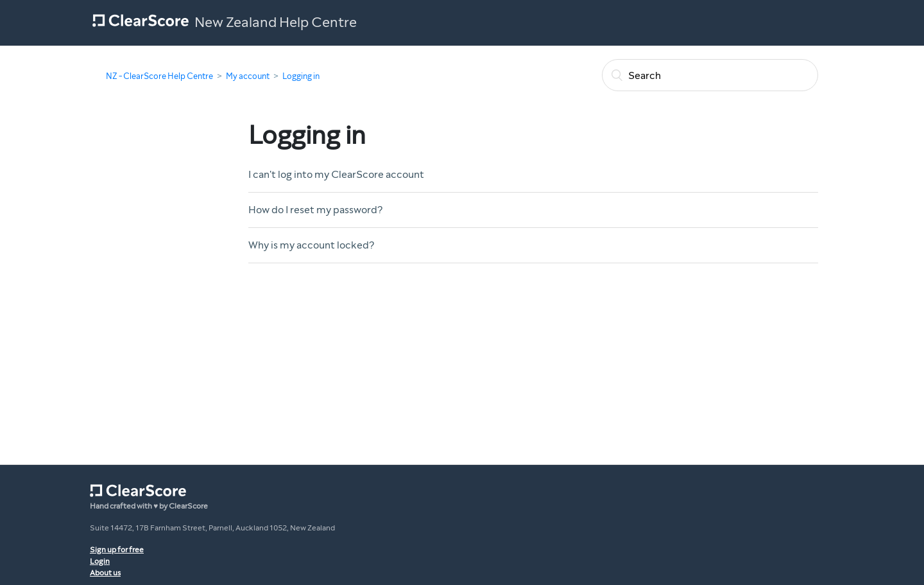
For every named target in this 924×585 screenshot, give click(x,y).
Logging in (301, 76)
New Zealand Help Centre (276, 22)
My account (248, 76)
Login (100, 561)
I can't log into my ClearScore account (336, 174)
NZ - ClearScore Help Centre (159, 76)
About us (105, 573)
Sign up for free (117, 550)
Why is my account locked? (311, 245)
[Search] (710, 75)
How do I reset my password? (315, 210)
